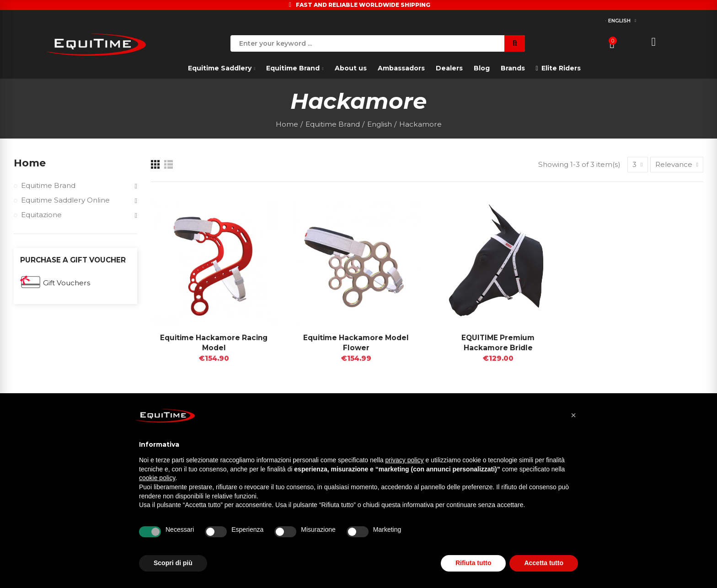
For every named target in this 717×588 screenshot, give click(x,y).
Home (30, 163)
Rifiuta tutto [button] (474, 563)
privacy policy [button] (405, 460)
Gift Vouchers (67, 283)
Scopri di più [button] (173, 563)
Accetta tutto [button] (544, 563)
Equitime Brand (48, 185)
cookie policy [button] (157, 478)
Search (515, 43)
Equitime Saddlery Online (65, 200)
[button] (573, 415)
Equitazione (41, 215)
